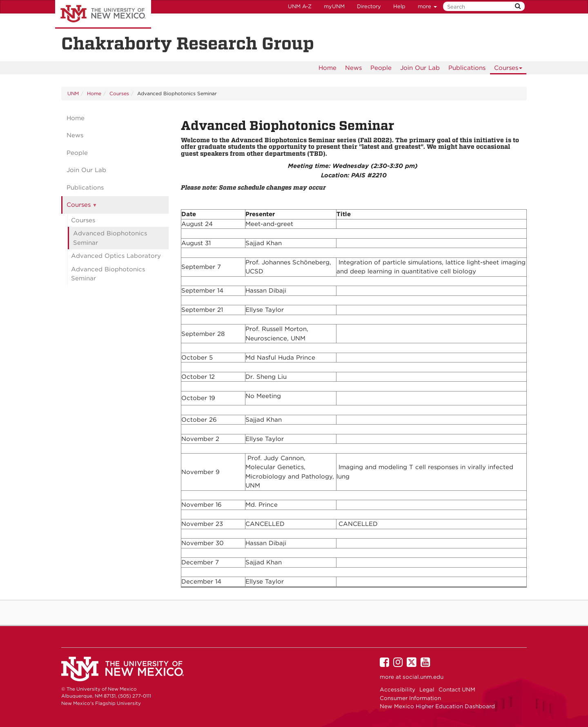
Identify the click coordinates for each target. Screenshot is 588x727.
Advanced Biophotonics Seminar (110, 238)
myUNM (334, 6)
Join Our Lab (420, 68)
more (427, 6)
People (381, 68)
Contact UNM (457, 689)
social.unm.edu (423, 677)
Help (399, 6)
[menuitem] (327, 68)
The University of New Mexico (103, 14)
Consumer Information (410, 698)
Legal (427, 689)
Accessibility (398, 689)
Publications (467, 68)
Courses (508, 69)
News (353, 68)
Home (327, 68)
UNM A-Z (300, 6)
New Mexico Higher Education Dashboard (437, 706)
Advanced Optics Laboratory (116, 256)
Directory (369, 6)
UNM (73, 93)
